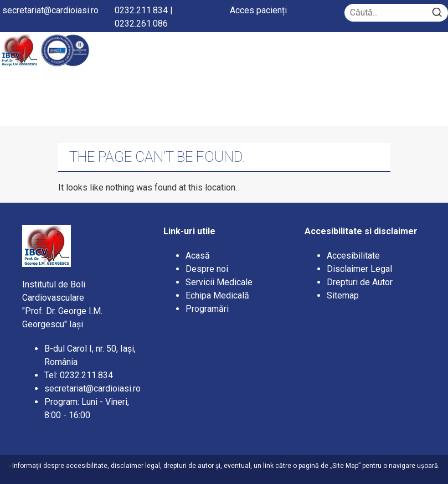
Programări (208, 309)
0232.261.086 (141, 24)
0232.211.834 (141, 10)
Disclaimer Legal (359, 269)
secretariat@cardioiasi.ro (50, 10)
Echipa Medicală (217, 295)
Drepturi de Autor (360, 282)
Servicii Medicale (219, 282)
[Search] (437, 13)
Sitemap (343, 295)
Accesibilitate (353, 256)
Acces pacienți (258, 10)
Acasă (198, 256)
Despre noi (207, 269)
